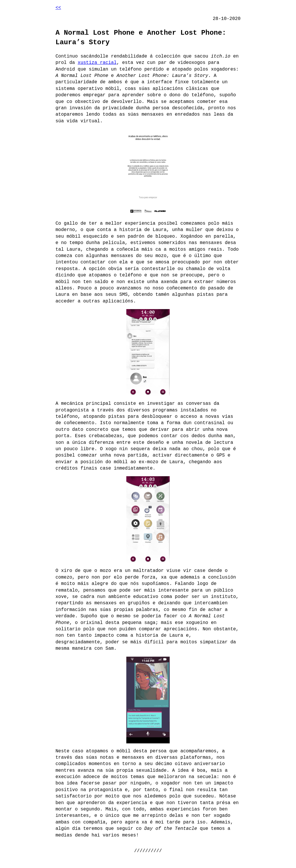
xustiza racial (97, 63)
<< (58, 8)
